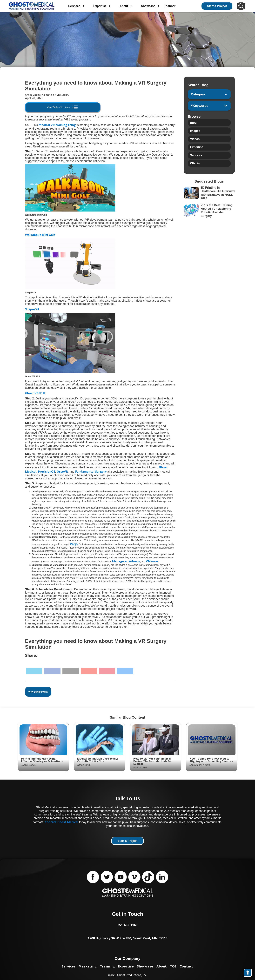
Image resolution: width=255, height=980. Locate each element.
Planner (179, 6)
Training (107, 966)
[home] (32, 6)
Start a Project (217, 6)
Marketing (88, 966)
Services (69, 966)
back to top (249, 973)
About (162, 966)
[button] (209, 94)
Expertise (126, 966)
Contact (186, 966)
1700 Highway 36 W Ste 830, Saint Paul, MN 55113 (128, 938)
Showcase (145, 966)
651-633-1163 (127, 925)
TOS (173, 966)
